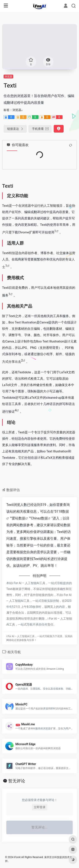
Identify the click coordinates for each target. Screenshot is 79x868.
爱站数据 (19, 518)
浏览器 (8, 77)
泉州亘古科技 (52, 857)
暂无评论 (17, 781)
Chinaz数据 (39, 518)
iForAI (17, 857)
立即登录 (40, 807)
